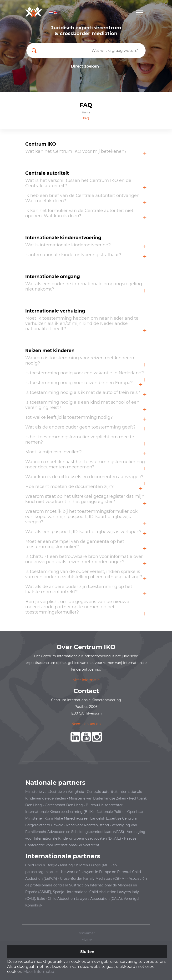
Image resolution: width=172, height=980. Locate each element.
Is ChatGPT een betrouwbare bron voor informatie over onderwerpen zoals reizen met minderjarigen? (84, 559)
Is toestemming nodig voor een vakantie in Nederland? (85, 373)
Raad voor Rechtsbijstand (88, 825)
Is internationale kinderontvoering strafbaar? (73, 255)
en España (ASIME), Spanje (86, 885)
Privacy (86, 940)
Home (86, 112)
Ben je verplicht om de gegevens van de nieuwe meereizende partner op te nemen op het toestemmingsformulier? (77, 607)
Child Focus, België (41, 865)
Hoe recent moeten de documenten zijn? (69, 487)
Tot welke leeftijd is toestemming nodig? (69, 417)
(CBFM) (119, 879)
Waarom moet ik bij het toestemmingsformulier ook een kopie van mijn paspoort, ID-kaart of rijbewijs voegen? (81, 517)
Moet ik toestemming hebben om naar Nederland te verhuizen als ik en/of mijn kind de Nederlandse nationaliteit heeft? (82, 323)
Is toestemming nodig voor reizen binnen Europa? (79, 383)
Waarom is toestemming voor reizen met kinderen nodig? (80, 360)
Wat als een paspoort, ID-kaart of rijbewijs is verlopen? (83, 532)
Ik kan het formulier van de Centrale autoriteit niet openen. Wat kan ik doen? (79, 213)
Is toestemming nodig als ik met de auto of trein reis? (83, 392)
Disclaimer (86, 933)
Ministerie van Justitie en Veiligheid (55, 792)
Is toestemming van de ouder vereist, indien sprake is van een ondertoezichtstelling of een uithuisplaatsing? (84, 574)
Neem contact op (86, 724)
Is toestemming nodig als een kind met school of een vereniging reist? (82, 405)
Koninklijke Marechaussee (66, 818)
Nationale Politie (111, 812)
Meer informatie (86, 680)
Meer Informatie (39, 972)
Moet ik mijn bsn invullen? (53, 452)
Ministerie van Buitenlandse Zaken (97, 798)
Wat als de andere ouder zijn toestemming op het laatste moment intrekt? (79, 589)
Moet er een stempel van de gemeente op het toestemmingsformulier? (75, 544)
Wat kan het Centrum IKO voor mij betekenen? (76, 151)
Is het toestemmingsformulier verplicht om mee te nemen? (80, 440)
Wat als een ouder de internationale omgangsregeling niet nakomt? (84, 286)
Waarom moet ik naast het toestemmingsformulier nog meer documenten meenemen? (85, 464)
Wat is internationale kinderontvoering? (68, 245)
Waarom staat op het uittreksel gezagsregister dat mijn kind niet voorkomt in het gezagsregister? (85, 499)
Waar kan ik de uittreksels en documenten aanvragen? (84, 477)
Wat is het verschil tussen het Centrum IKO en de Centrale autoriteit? (78, 183)
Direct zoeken (85, 66)
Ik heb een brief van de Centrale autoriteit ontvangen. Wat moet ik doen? (83, 198)
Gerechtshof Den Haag (64, 805)
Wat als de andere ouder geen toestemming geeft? (80, 427)
